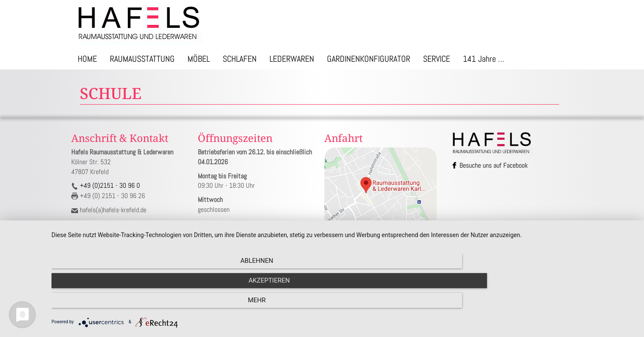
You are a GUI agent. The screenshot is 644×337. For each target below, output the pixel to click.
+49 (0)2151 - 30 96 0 (109, 185)
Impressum (350, 259)
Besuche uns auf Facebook (490, 165)
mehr (548, 305)
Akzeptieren (343, 305)
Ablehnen (139, 305)
